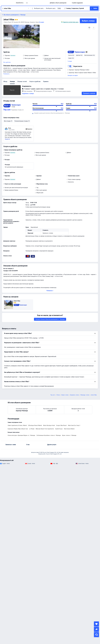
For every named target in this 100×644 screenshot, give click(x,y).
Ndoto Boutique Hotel (49, 407)
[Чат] (96, 635)
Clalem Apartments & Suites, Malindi (17, 407)
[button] (69, 3)
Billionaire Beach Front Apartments (45, 410)
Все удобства (7, 62)
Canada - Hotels (31, 445)
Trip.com (53, 376)
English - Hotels (6, 445)
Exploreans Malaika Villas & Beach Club (18, 410)
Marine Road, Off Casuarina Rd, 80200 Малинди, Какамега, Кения (21, 22)
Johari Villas (9, 19)
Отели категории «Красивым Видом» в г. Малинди (21, 417)
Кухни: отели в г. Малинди (69, 417)
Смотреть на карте (73, 75)
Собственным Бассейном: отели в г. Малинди (49, 417)
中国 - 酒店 (55, 445)
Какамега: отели (74, 376)
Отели (58, 376)
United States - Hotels (83, 445)
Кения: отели (65, 376)
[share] (96, 629)
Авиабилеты (20, 3)
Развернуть (6, 74)
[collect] (96, 624)
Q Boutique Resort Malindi (35, 407)
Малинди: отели (85, 376)
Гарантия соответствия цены (71, 22)
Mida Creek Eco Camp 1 (74, 407)
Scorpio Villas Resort (61, 407)
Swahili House (59, 410)
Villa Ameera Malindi (69, 410)
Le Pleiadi (32, 410)
